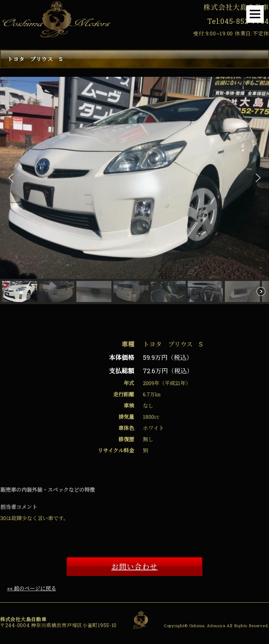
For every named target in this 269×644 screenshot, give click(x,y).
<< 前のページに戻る (32, 588)
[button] (11, 178)
